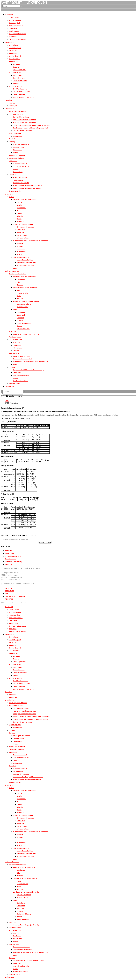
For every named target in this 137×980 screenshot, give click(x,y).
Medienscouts (14, 31)
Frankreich (17, 345)
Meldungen (13, 106)
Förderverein (14, 61)
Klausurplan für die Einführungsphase (27, 188)
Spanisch (20, 221)
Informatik (21, 249)
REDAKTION (9, 599)
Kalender (12, 103)
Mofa (19, 296)
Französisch (21, 208)
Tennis (19, 326)
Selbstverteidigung (24, 323)
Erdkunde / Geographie (26, 227)
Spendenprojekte (19, 70)
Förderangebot (14, 23)
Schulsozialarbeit (15, 56)
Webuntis (8, 564)
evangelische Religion (25, 260)
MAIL (7, 593)
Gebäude (12, 139)
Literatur (20, 216)
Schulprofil (9, 14)
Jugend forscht (22, 293)
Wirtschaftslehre (23, 238)
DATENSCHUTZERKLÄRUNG (15, 596)
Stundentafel (18, 136)
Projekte (12, 367)
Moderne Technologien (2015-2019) (26, 334)
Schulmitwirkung (19, 78)
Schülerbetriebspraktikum (23, 131)
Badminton (21, 312)
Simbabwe (17, 373)
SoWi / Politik (22, 235)
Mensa (15, 153)
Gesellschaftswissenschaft (23, 359)
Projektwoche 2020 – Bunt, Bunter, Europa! (29, 370)
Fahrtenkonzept (15, 337)
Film (19, 282)
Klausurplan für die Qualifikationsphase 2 (28, 185)
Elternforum (17, 83)
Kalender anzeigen (45, 542)
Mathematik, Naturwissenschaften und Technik (30, 362)
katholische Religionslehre (27, 263)
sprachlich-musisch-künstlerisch (25, 199)
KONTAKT (8, 588)
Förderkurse (17, 150)
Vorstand (16, 64)
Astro (19, 290)
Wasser (16, 378)
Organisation (10, 109)
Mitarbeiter (13, 53)
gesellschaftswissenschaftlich (24, 224)
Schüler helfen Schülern (22, 92)
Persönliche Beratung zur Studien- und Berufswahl (31, 125)
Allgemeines (17, 75)
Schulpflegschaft (15, 72)
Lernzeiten (13, 28)
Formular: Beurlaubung (13, 562)
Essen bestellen (10, 559)
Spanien (16, 351)
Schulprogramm (15, 20)
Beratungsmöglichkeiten (18, 111)
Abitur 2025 (9, 551)
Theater (20, 285)
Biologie (20, 243)
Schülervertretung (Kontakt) (23, 97)
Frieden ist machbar (20, 381)
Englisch (20, 205)
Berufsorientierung (16, 114)
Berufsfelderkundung (21, 117)
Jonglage (20, 320)
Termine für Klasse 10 (21, 183)
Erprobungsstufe (15, 133)
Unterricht (9, 194)
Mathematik (21, 252)
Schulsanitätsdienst (24, 304)
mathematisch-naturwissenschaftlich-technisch (30, 241)
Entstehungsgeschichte (17, 39)
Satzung (16, 67)
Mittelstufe (13, 161)
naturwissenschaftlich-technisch (25, 288)
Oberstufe (13, 174)
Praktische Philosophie (25, 265)
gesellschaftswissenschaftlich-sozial (26, 301)
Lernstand (17, 169)
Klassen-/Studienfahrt (17, 155)
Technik (20, 298)
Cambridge (21, 279)
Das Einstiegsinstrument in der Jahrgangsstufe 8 (31, 128)
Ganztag (12, 142)
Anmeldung (13, 36)
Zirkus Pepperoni (23, 329)
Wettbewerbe (14, 353)
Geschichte (21, 230)
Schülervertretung (16, 86)
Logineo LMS (9, 386)
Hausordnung (18, 180)
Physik (19, 254)
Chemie (20, 246)
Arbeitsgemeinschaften (21, 144)
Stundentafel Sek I (16, 191)
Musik (19, 219)
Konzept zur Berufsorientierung (25, 122)
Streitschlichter (23, 307)
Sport (15, 268)
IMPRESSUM (9, 591)
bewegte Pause (19, 147)
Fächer (11, 197)
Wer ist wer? (9, 42)
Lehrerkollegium (15, 48)
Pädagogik (21, 232)
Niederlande (17, 348)
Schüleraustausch (15, 340)
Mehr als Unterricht (12, 271)
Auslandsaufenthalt (20, 164)
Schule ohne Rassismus (17, 34)
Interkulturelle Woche (21, 375)
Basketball (21, 315)
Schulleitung (13, 45)
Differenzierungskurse (21, 166)
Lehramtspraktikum (16, 158)
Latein (19, 213)
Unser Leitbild (14, 17)
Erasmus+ (13, 331)
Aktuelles (8, 100)
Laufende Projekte (20, 94)
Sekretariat (13, 50)
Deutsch (20, 202)
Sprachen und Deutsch (21, 356)
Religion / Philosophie (21, 257)
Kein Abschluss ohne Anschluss (24, 120)
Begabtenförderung (16, 25)
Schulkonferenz (15, 59)
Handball (20, 318)
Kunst (19, 210)
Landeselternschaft (20, 81)
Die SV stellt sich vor (20, 89)
